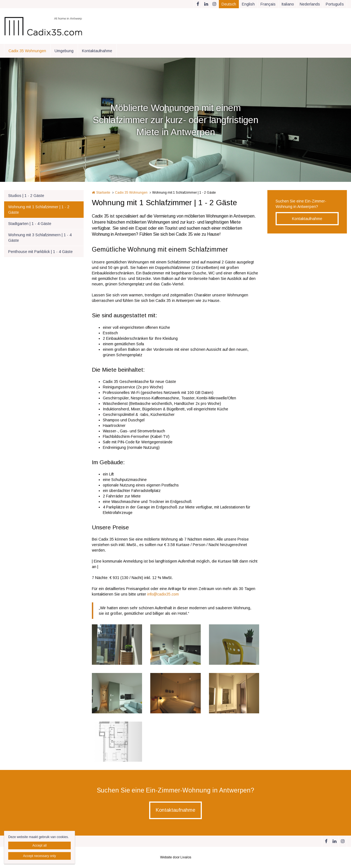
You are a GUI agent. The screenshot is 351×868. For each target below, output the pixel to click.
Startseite (103, 193)
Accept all (39, 845)
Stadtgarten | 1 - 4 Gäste (30, 224)
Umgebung (64, 51)
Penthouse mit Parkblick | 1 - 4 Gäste (40, 252)
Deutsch (229, 4)
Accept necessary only (39, 856)
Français (268, 4)
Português (335, 4)
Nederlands (310, 4)
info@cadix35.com (163, 594)
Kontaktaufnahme (97, 51)
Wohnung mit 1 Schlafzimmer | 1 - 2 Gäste (39, 210)
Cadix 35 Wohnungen (27, 51)
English (248, 4)
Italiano (288, 4)
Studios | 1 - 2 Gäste (26, 196)
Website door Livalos (176, 857)
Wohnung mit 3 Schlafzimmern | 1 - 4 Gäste (40, 238)
